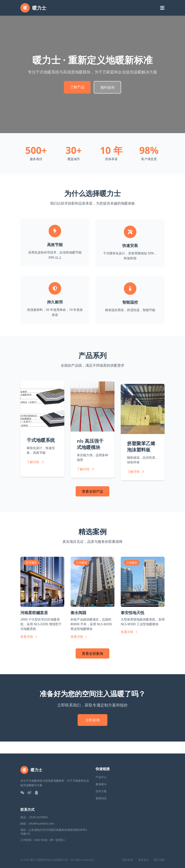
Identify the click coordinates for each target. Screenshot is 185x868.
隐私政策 (128, 860)
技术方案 (101, 791)
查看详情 (29, 637)
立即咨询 (92, 720)
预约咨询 (107, 87)
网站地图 (159, 860)
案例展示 (101, 784)
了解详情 (36, 468)
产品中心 (101, 777)
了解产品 (77, 87)
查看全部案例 (92, 653)
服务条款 (143, 860)
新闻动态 (101, 798)
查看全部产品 (92, 491)
